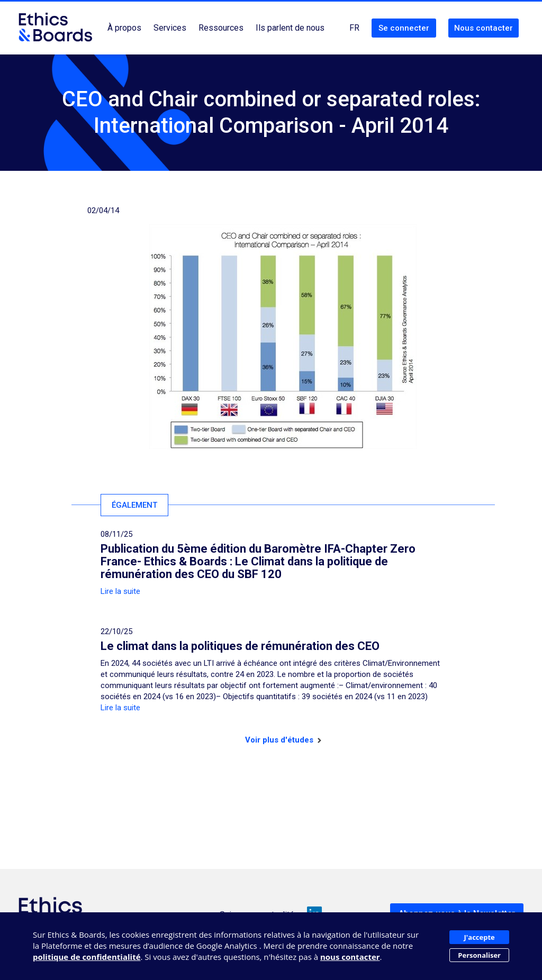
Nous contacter (484, 28)
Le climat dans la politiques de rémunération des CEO (240, 646)
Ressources (221, 28)
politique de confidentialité (87, 957)
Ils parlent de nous (290, 28)
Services (170, 28)
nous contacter (350, 957)
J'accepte (480, 937)
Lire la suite (120, 591)
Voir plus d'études (283, 740)
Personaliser (479, 955)
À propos (124, 28)
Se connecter (404, 28)
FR (354, 28)
